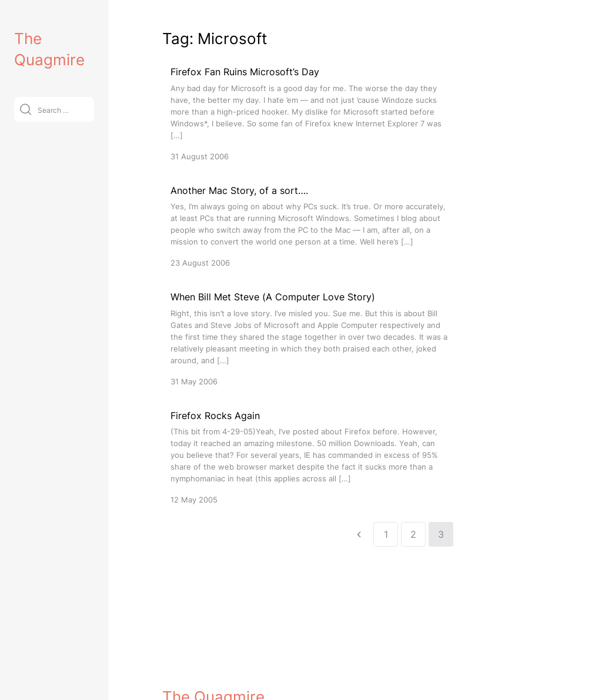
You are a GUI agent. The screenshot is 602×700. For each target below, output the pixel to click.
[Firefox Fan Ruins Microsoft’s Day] (309, 113)
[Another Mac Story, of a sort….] (309, 226)
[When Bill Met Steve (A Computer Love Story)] (309, 338)
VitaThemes (248, 666)
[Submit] (26, 109)
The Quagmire (213, 640)
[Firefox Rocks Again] (309, 457)
